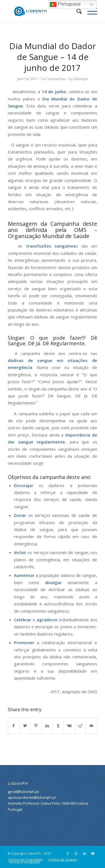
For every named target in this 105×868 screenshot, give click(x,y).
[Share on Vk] (69, 726)
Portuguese (65, 4)
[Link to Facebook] (68, 853)
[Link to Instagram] (76, 853)
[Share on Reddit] (81, 726)
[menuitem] (76, 11)
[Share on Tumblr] (58, 726)
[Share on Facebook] (14, 726)
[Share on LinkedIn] (47, 726)
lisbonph (81, 79)
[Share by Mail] (91, 726)
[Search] (76, 11)
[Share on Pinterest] (36, 726)
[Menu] (89, 11)
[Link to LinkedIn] (85, 853)
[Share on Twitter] (25, 726)
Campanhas (55, 79)
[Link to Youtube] (93, 853)
